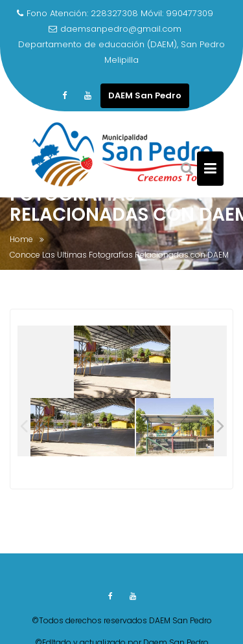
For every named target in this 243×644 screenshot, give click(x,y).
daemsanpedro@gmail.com (115, 29)
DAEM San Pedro (145, 95)
